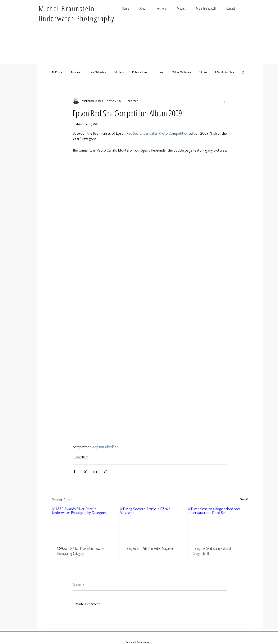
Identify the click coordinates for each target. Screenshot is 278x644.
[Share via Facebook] (75, 471)
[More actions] (225, 101)
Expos (159, 72)
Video (203, 72)
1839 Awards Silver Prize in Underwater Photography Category (80, 551)
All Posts (57, 72)
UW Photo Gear (225, 72)
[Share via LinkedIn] (95, 471)
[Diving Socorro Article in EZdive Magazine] (150, 524)
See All (244, 499)
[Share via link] (105, 471)
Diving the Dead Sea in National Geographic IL (212, 551)
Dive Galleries (97, 72)
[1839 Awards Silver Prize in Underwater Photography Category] (82, 524)
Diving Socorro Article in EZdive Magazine (149, 548)
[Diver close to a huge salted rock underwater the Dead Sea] (218, 524)
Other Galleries (181, 72)
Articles (76, 72)
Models (119, 72)
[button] (243, 72)
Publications (140, 72)
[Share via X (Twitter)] (85, 471)
